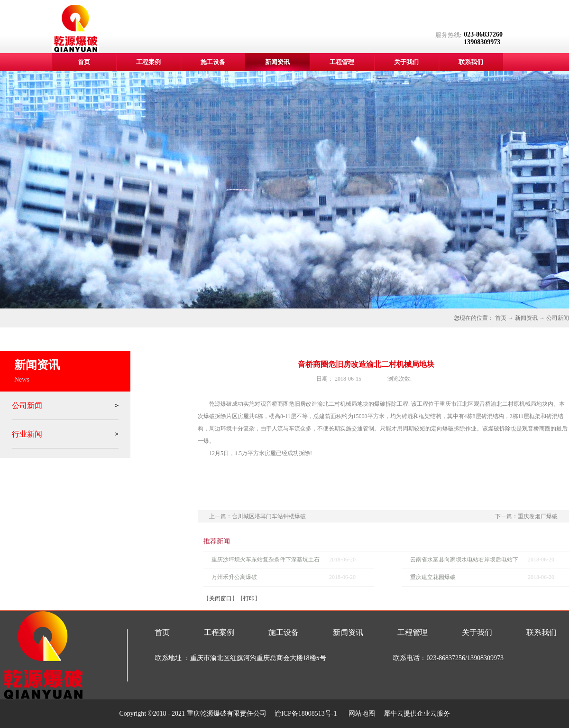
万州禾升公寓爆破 (234, 577)
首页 (84, 62)
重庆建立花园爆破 (433, 577)
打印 (249, 598)
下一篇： (526, 516)
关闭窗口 (220, 598)
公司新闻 (558, 318)
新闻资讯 (526, 318)
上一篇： (257, 516)
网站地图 (360, 714)
